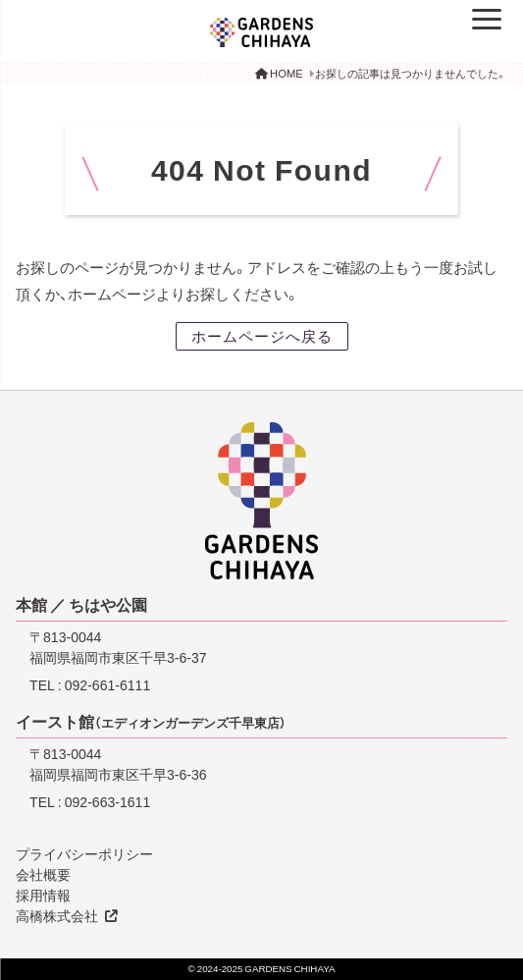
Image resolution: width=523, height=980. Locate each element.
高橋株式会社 (57, 915)
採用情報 (43, 895)
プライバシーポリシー (84, 853)
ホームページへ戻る (262, 336)
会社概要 (43, 874)
